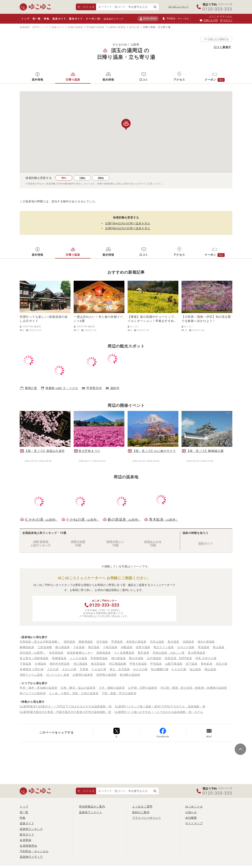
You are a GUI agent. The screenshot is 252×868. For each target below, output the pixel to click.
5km (64, 178)
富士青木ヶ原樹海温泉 (34, 658)
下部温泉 (25, 664)
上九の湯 (53, 669)
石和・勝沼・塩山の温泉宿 (78, 688)
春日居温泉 (98, 664)
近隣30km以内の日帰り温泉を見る (128, 228)
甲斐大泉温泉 (138, 664)
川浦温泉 (40, 664)
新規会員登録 (148, 19)
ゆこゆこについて (179, 7)
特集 (47, 19)
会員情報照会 (28, 846)
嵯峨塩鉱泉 (27, 647)
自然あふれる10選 (153, 544)
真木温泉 (173, 642)
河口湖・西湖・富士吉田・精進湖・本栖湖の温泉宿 (194, 688)
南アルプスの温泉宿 (33, 693)
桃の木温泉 (136, 658)
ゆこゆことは (194, 807)
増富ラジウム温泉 (31, 675)
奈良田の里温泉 (136, 642)
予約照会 (176, 19)
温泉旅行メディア (114, 19)
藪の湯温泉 (63, 647)
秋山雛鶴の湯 (160, 669)
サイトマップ (194, 823)
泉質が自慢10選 (78, 544)
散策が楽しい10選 (115, 544)
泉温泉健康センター (80, 653)
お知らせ (191, 812)
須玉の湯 (134, 27)
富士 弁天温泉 (120, 669)
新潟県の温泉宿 (130, 675)
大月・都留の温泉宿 (112, 688)
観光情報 (108, 80)
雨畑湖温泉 (59, 658)
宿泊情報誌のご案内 (92, 807)
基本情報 (38, 80)
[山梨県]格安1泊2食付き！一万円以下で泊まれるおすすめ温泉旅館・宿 (66, 706)
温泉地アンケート (91, 812)
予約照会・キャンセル (34, 851)
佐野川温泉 (143, 647)
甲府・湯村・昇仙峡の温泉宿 (38, 688)
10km (82, 178)
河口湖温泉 (81, 664)
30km (101, 178)
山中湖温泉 (154, 658)
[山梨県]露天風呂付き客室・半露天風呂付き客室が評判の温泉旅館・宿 (65, 712)
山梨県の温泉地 (117, 27)
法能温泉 (188, 642)
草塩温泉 (204, 647)
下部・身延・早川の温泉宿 (119, 693)
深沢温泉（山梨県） (33, 653)
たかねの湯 (99, 669)
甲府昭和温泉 (99, 658)
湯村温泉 (69, 642)
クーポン (93, 19)
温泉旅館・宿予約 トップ (34, 27)
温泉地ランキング (31, 829)
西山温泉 (210, 669)
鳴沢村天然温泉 (60, 664)
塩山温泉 (195, 669)
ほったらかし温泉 (58, 675)
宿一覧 (37, 19)
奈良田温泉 (56, 653)
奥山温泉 (219, 647)
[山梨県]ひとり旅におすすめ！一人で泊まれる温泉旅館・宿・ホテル (159, 712)
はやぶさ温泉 (186, 647)
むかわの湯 (179, 669)
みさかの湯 (141, 669)
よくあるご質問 (142, 807)
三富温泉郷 (45, 647)
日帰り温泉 (73, 80)
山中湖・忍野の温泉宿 (143, 688)
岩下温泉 (192, 664)
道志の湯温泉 (206, 642)
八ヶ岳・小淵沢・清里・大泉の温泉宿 (74, 693)
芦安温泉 (156, 664)
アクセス (179, 80)
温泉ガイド (59, 19)
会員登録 (25, 840)
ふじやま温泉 (79, 658)
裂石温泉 (144, 653)
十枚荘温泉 (110, 647)
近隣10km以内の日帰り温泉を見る (128, 223)
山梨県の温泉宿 (83, 675)
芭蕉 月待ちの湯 (206, 658)
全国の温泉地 (75, 27)
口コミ (144, 80)
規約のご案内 (141, 812)
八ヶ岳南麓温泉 (124, 653)
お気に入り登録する (216, 39)
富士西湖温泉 (196, 653)
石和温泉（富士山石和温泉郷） (40, 642)
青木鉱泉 (207, 664)
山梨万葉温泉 (174, 664)
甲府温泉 (117, 642)
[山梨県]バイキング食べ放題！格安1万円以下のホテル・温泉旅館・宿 (160, 706)
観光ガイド (76, 19)
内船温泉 (127, 647)
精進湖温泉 (86, 642)
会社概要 (191, 818)
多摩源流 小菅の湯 (32, 669)
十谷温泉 (79, 647)
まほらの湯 (69, 669)
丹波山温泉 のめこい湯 (169, 653)
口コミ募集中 (222, 47)
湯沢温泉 (94, 647)
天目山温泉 (157, 642)
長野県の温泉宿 (106, 675)
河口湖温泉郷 (118, 664)
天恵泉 (84, 669)
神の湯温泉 (119, 658)
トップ (25, 19)
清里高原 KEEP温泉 (178, 658)
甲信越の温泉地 (95, 27)
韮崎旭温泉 (104, 653)
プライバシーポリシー (147, 818)
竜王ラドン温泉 (164, 647)
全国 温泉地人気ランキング (41, 544)
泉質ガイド (206, 544)
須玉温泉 (102, 642)
